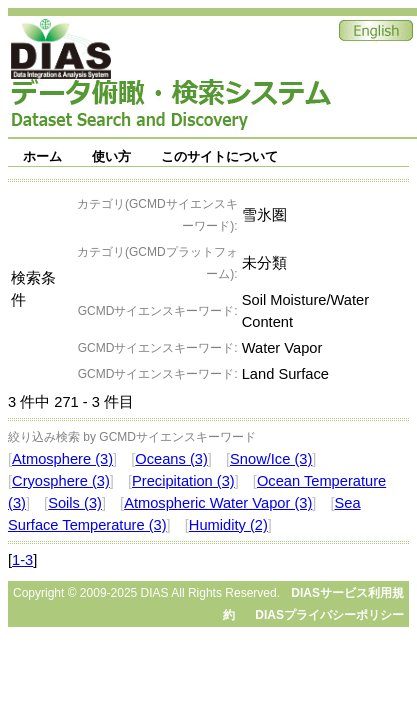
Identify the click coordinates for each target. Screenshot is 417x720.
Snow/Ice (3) (271, 459)
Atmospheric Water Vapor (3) (218, 503)
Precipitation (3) (183, 481)
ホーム (42, 156)
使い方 (111, 156)
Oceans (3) (171, 459)
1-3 (22, 560)
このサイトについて (219, 156)
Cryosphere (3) (61, 481)
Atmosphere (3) (62, 459)
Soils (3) (75, 503)
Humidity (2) (228, 525)
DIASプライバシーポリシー (329, 615)
